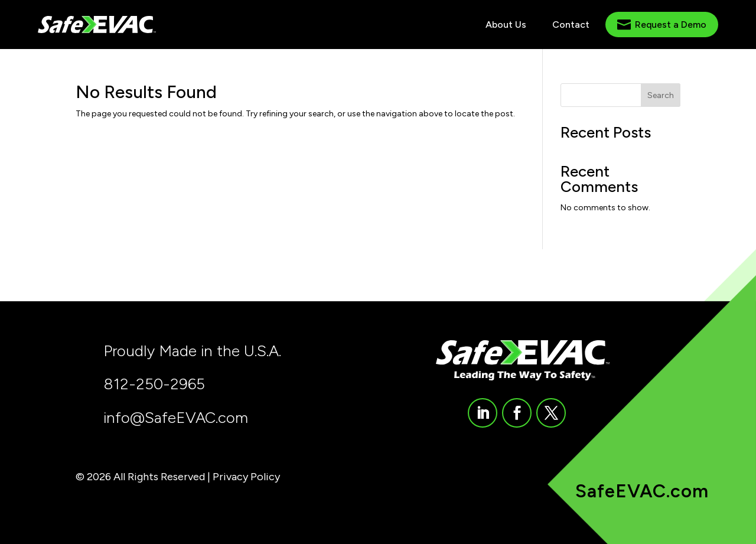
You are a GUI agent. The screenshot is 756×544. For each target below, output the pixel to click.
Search (661, 95)
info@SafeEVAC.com (176, 418)
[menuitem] (506, 25)
